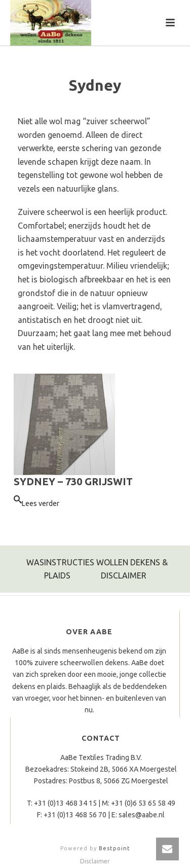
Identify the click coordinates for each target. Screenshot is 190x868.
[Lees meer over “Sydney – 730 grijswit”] (36, 503)
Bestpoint (115, 848)
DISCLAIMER (124, 575)
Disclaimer (95, 861)
